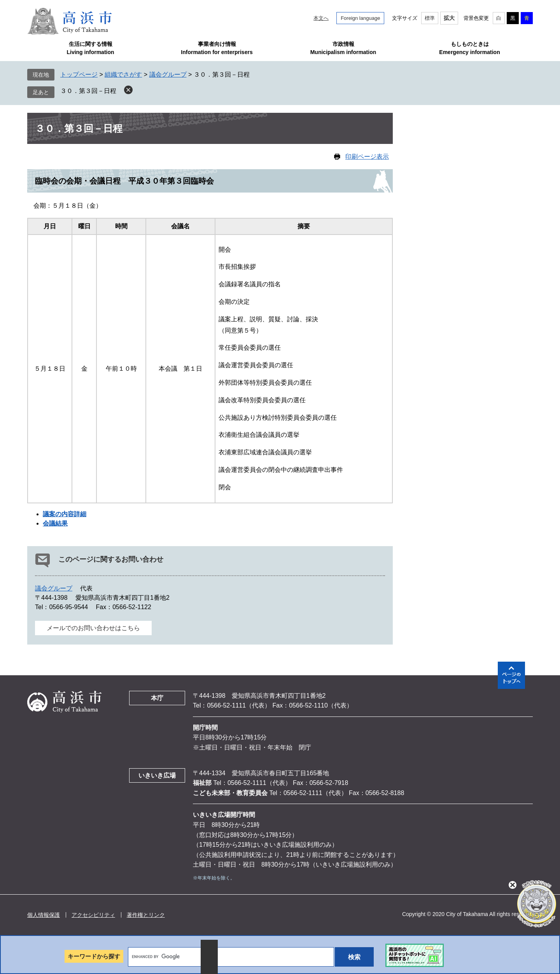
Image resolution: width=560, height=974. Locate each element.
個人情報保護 (44, 915)
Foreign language (360, 18)
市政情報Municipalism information (343, 48)
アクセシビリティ (93, 915)
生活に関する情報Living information (90, 48)
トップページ (79, 74)
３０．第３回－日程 (88, 91)
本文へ (321, 18)
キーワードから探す (94, 956)
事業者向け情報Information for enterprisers (217, 48)
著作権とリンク (146, 915)
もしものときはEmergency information (469, 48)
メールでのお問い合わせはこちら (93, 628)
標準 (430, 18)
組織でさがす (123, 74)
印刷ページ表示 (367, 157)
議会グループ (168, 74)
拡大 (449, 18)
